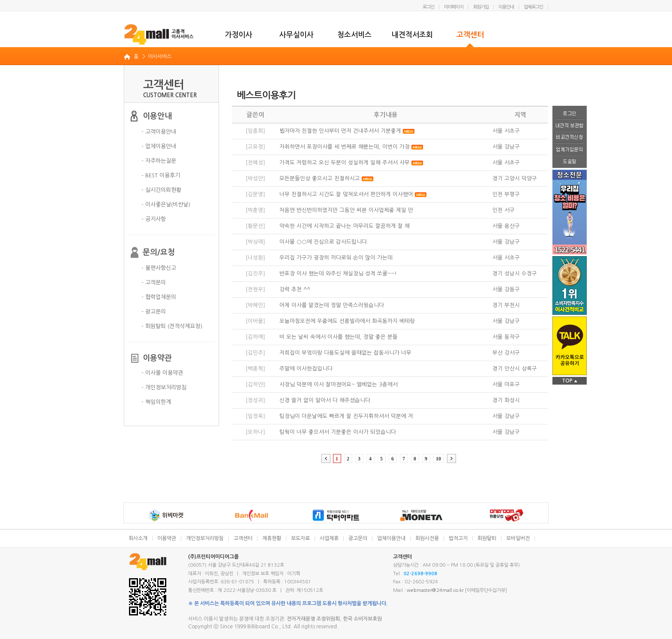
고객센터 (470, 35)
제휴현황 (272, 538)
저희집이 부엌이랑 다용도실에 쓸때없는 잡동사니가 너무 (345, 353)
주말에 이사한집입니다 (306, 369)
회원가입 (481, 7)
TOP (570, 381)
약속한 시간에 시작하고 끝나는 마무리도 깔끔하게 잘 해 (345, 226)
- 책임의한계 (156, 402)
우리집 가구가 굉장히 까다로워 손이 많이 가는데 (336, 258)
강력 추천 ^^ (295, 289)
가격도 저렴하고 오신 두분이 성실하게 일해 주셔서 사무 (345, 163)
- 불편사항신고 (159, 268)
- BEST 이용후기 (161, 175)
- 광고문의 (154, 312)
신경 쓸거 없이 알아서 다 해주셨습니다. (326, 400)
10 (438, 459)
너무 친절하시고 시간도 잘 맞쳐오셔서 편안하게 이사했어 (346, 194)
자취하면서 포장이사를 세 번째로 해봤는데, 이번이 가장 (345, 147)
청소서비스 (354, 35)
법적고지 (458, 538)
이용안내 (506, 7)
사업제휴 (329, 538)
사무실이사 (297, 35)
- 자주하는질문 (159, 161)
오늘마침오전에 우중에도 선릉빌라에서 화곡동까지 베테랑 (347, 321)
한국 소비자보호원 (362, 619)
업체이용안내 (391, 538)
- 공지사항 (154, 219)
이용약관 (167, 538)
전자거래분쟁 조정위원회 (313, 619)
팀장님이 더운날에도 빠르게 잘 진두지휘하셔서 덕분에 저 (346, 416)
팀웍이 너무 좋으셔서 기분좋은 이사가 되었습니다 (338, 432)
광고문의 (358, 538)
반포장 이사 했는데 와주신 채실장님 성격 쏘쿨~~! (338, 273)
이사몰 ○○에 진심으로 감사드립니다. (324, 242)
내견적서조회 (412, 35)
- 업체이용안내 (159, 146)
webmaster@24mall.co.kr (435, 590)
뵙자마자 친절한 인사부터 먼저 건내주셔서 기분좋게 (340, 131)
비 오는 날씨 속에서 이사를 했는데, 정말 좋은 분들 (339, 337)
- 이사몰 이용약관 (162, 373)
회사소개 (138, 538)
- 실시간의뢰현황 (161, 190)
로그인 (428, 7)
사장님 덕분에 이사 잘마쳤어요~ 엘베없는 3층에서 (339, 384)
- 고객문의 (154, 282)
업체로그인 (533, 7)
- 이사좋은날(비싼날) (166, 205)
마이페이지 (454, 7)
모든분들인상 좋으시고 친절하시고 (320, 178)
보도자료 (300, 538)
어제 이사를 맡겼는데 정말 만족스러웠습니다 (332, 305)
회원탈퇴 (487, 538)
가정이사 (239, 35)
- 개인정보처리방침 (164, 387)
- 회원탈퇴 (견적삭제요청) (172, 326)
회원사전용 (427, 538)
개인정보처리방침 (205, 538)
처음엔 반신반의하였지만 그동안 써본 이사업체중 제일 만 (346, 210)
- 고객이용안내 (159, 132)
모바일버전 (518, 538)
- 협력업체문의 (159, 297)
